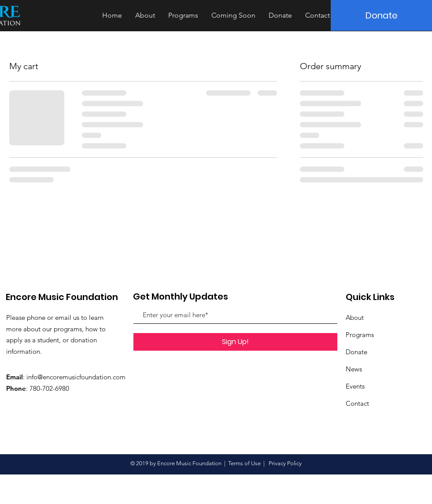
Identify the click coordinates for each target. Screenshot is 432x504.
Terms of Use (244, 463)
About (355, 317)
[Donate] (381, 15)
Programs (360, 335)
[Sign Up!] (235, 342)
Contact (357, 403)
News (354, 369)
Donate (356, 352)
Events (355, 386)
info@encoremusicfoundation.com (76, 377)
